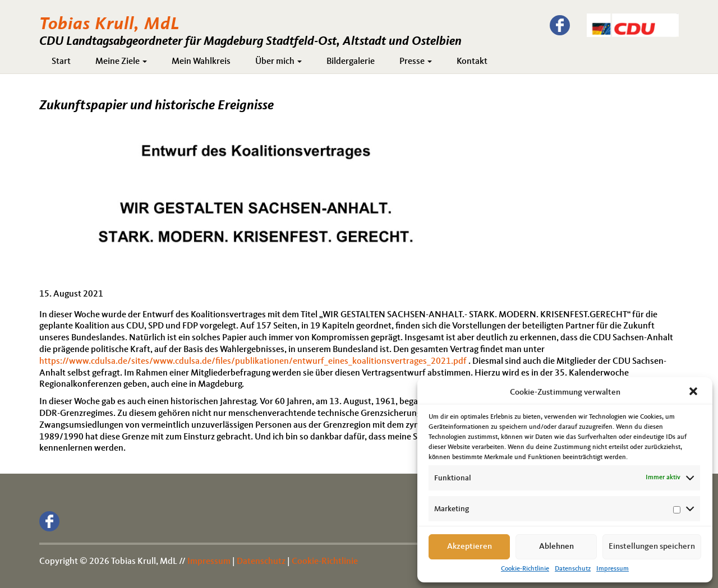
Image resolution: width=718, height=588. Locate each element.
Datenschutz (573, 569)
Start (61, 62)
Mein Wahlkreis (201, 62)
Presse (416, 62)
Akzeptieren (470, 547)
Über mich (279, 62)
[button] (694, 392)
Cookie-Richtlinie (525, 569)
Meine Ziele (121, 62)
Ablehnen (556, 547)
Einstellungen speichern (652, 547)
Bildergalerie (351, 62)
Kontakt (472, 62)
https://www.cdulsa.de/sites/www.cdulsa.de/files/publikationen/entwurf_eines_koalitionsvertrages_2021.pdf (253, 362)
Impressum (613, 569)
